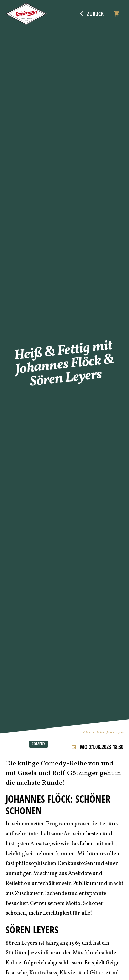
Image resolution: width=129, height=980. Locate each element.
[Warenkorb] (116, 14)
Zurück (92, 14)
